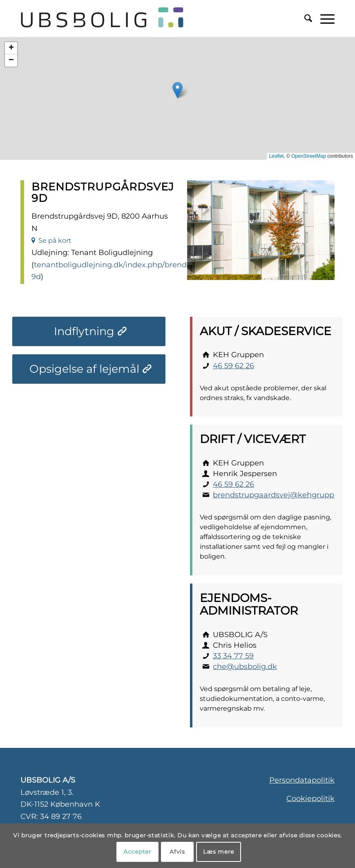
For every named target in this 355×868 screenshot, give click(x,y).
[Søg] (304, 18)
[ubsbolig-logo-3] (130, 18)
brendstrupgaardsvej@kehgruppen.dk (284, 495)
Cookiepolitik (310, 799)
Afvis (177, 852)
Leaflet (276, 156)
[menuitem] (304, 18)
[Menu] (323, 18)
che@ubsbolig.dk (245, 667)
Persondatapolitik (302, 780)
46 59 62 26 (233, 366)
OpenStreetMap (309, 156)
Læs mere (219, 852)
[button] (177, 90)
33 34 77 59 (233, 656)
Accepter (137, 852)
